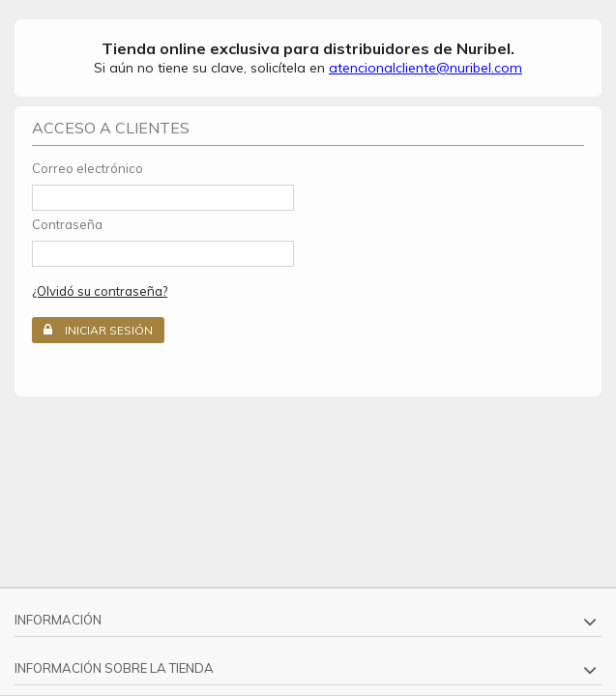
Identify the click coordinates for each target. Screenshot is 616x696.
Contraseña (67, 224)
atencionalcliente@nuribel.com (425, 68)
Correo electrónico (88, 168)
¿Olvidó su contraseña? (100, 291)
